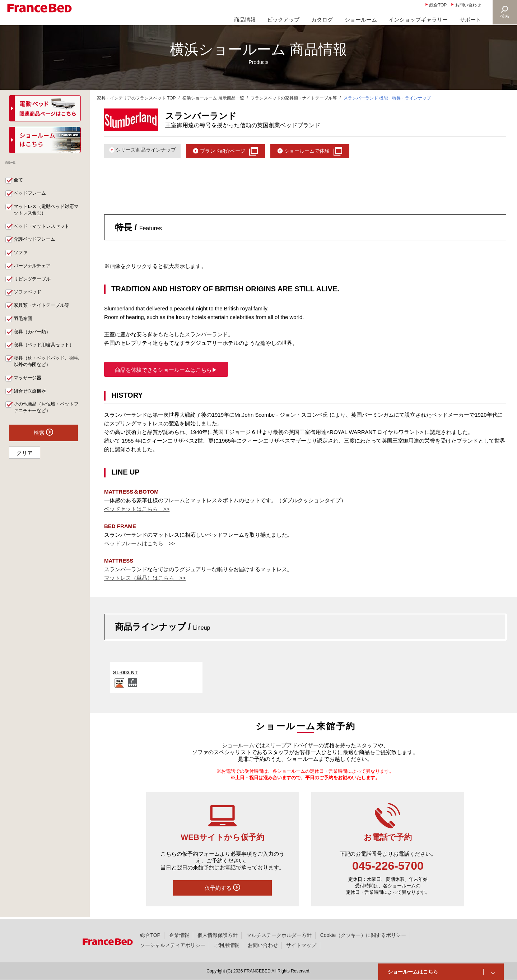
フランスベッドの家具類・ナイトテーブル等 (294, 98)
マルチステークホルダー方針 (279, 935)
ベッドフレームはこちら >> (139, 545)
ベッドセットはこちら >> (137, 510)
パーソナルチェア (34, 271)
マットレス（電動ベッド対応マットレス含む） (47, 213)
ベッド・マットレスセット (45, 230)
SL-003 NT (126, 673)
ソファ (22, 257)
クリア (25, 463)
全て (19, 182)
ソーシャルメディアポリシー (173, 945)
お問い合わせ (468, 5)
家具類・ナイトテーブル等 (45, 311)
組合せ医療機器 (32, 400)
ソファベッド (29, 298)
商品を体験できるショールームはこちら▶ (166, 371)
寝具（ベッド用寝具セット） (47, 352)
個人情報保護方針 (218, 935)
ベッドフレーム (32, 196)
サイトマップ (301, 945)
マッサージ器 (29, 386)
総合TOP (438, 5)
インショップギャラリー (418, 20)
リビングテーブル (34, 284)
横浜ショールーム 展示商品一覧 (213, 98)
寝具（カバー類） (34, 339)
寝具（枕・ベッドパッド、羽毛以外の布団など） (47, 369)
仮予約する (222, 889)
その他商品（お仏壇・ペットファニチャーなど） (47, 417)
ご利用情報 (227, 945)
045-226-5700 (388, 867)
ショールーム (361, 20)
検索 (505, 16)
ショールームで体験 (319, 151)
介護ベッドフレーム (37, 243)
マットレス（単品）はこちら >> (145, 579)
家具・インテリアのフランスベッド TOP (136, 98)
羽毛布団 (24, 325)
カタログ (322, 20)
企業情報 (179, 935)
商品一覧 (21, 167)
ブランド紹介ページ (230, 151)
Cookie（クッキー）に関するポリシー (363, 935)
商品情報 (245, 20)
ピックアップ (283, 20)
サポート (470, 20)
